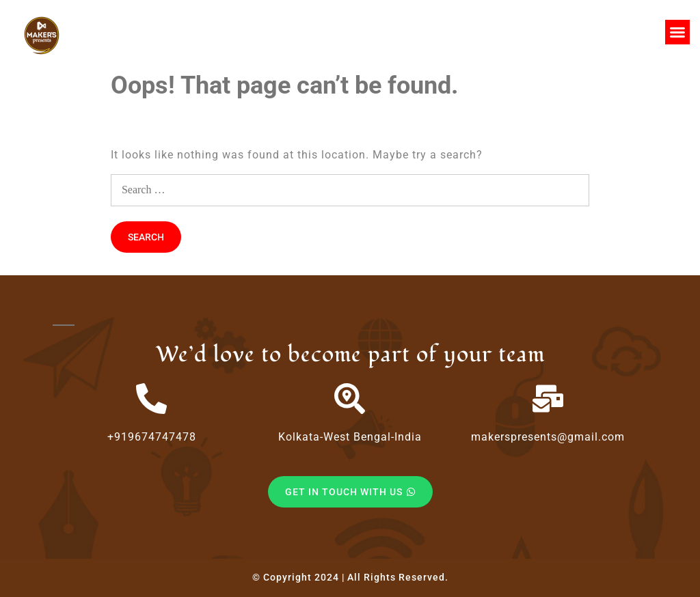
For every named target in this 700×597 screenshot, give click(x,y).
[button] (677, 32)
